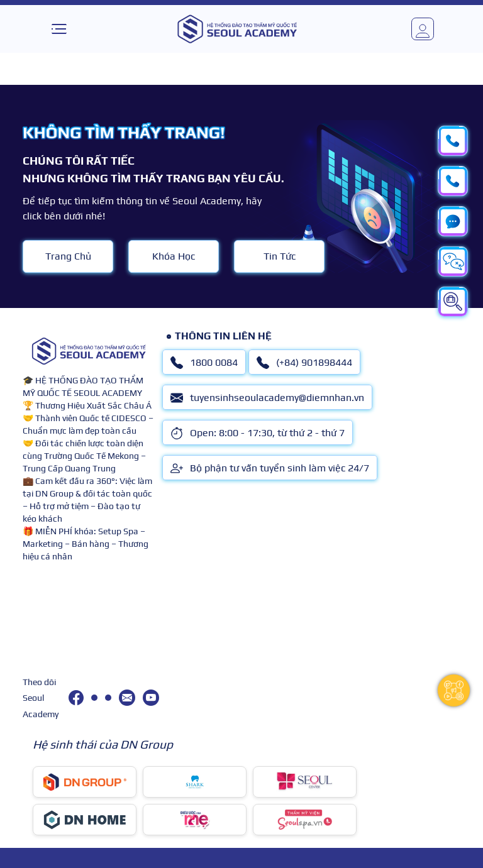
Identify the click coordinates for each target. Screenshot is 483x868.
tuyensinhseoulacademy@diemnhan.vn (267, 398)
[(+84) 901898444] (108, 698)
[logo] (237, 29)
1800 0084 (204, 363)
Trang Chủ (68, 256)
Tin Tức (280, 256)
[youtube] (151, 698)
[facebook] (76, 698)
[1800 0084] (94, 698)
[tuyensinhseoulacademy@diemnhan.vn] (127, 698)
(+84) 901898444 (304, 363)
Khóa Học (174, 256)
